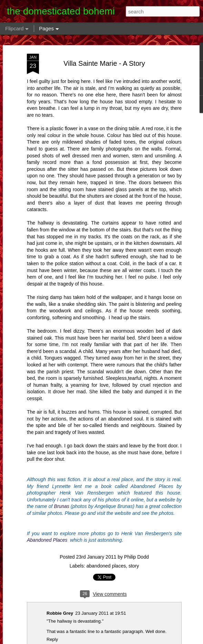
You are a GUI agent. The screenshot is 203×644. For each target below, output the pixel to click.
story (134, 566)
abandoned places (106, 566)
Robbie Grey (60, 613)
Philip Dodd (136, 557)
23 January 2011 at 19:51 (100, 613)
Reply (52, 639)
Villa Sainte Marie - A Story (104, 63)
